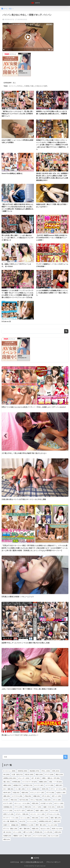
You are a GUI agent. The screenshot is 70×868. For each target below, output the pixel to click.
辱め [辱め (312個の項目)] (14, 800)
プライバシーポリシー (53, 862)
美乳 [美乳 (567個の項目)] (59, 785)
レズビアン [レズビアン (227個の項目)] (20, 811)
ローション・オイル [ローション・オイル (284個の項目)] (22, 803)
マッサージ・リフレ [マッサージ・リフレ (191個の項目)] (11, 818)
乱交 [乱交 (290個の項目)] (48, 800)
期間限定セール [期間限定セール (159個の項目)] (27, 825)
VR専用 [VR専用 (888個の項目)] (16, 782)
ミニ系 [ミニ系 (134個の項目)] (49, 832)
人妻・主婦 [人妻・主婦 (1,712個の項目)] (18, 775)
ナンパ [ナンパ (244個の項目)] (37, 807)
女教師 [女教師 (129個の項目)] (7, 836)
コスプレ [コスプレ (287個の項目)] (8, 803)
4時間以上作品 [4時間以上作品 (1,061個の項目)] (10, 778)
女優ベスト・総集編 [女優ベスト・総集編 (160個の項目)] (11, 825)
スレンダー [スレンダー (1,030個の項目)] (24, 778)
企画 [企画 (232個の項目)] (60, 807)
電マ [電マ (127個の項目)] (28, 836)
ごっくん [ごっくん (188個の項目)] (25, 818)
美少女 (39, 86)
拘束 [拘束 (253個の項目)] (28, 807)
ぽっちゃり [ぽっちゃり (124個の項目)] (54, 836)
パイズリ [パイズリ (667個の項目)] (39, 785)
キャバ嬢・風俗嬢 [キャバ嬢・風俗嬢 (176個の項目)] (11, 821)
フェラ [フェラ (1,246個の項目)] (50, 775)
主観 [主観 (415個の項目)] (16, 793)
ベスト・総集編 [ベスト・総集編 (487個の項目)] (34, 789)
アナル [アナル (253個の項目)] (19, 807)
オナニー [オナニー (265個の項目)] (59, 803)
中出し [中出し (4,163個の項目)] (46, 771)
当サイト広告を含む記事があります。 (32, 862)
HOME (35, 858)
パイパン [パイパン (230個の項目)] (8, 811)
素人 (14, 83)
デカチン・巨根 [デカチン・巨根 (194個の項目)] (22, 814)
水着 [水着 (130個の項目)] (58, 832)
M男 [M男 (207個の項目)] (30, 811)
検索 (66, 331)
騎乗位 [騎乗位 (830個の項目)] (43, 782)
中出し (21, 86)
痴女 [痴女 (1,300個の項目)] (40, 775)
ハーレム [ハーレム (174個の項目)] (32, 821)
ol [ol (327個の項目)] (6, 800)
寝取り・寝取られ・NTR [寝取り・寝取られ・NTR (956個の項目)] (51, 778)
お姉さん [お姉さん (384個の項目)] (61, 793)
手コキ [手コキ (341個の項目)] (46, 796)
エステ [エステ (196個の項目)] (55, 811)
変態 (27, 86)
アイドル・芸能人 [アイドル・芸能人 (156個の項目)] (11, 829)
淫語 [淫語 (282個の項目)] (35, 803)
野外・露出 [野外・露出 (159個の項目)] (41, 825)
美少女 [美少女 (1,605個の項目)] (29, 775)
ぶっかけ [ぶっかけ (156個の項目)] (53, 825)
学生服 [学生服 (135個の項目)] (39, 832)
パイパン (13, 86)
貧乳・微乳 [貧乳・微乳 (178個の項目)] (56, 818)
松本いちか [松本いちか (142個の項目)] (57, 829)
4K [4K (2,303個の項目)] (7, 775)
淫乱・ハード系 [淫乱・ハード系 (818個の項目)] (56, 782)
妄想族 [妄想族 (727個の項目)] (17, 785)
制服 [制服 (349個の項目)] (37, 796)
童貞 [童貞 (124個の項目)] (7, 839)
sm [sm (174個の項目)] (23, 821)
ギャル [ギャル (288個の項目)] (57, 800)
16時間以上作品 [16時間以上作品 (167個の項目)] (45, 821)
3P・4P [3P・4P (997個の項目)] (36, 778)
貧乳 (46, 86)
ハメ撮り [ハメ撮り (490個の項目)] (21, 789)
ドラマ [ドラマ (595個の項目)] (50, 785)
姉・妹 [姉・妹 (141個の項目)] (7, 832)
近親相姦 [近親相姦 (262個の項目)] (8, 807)
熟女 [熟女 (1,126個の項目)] (60, 775)
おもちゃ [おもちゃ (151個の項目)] (45, 829)
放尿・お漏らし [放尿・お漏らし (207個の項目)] (42, 811)
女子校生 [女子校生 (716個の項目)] (28, 785)
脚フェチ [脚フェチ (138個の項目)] (28, 832)
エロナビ (35, 3)
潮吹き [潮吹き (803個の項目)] (7, 785)
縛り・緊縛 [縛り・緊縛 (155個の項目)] (25, 829)
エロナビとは (15, 862)
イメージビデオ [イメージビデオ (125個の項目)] (40, 836)
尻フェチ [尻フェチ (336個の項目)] (57, 796)
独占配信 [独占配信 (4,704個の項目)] (35, 771)
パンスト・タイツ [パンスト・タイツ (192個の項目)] (38, 814)
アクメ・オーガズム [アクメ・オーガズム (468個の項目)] (58, 789)
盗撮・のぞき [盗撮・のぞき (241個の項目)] (49, 807)
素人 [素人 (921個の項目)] (7, 782)
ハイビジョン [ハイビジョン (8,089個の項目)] (10, 771)
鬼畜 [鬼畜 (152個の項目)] (35, 829)
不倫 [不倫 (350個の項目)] (28, 796)
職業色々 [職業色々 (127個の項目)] (18, 836)
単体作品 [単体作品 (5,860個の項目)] (23, 771)
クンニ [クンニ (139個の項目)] (17, 832)
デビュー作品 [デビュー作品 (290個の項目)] (37, 800)
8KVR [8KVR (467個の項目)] (7, 793)
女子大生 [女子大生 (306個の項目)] (24, 800)
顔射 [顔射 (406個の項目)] (25, 793)
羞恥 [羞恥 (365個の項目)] (7, 796)
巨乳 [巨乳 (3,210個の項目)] (56, 771)
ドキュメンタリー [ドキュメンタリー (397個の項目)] (38, 793)
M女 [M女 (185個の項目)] (35, 818)
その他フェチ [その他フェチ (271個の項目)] (47, 803)
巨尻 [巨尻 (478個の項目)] (45, 789)
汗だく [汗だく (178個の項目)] (45, 818)
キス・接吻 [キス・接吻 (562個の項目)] (9, 789)
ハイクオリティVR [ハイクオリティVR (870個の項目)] (30, 782)
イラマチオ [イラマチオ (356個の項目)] (17, 796)
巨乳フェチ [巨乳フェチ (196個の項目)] (9, 814)
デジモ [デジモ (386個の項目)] (51, 793)
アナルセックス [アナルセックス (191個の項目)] (53, 814)
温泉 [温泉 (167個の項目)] (57, 821)
